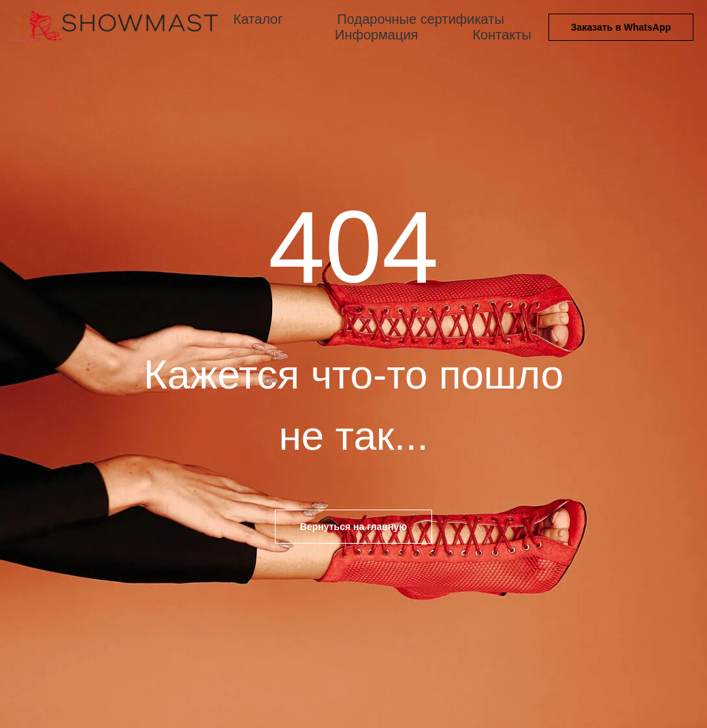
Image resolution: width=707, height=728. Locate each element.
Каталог (258, 19)
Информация (376, 35)
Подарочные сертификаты (420, 19)
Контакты (502, 35)
